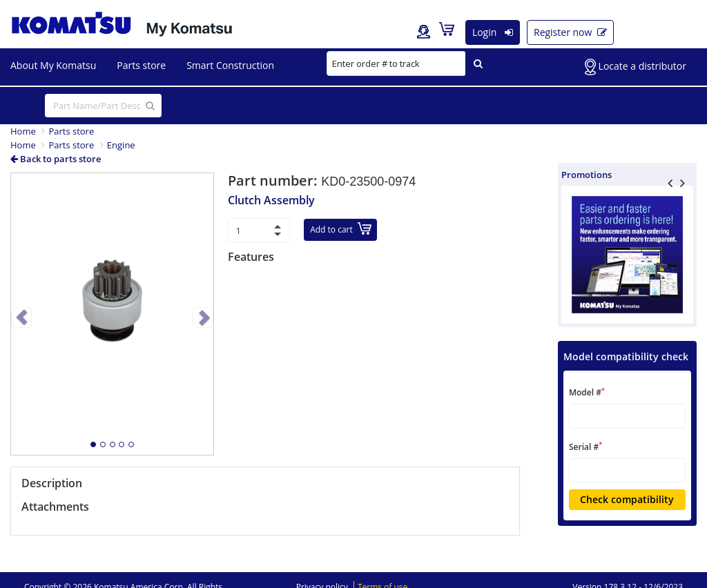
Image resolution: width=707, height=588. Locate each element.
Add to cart (341, 229)
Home (23, 131)
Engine (121, 145)
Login (493, 32)
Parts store (71, 131)
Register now (570, 32)
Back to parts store (56, 159)
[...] (103, 106)
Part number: (274, 180)
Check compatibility (627, 499)
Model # (587, 392)
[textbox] (627, 416)
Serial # (585, 446)
